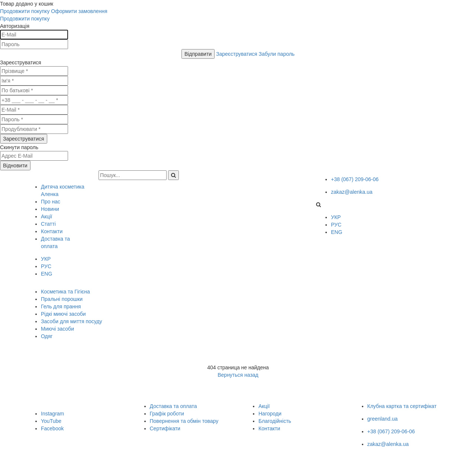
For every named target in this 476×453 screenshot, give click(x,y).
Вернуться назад (238, 375)
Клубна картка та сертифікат (402, 406)
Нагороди (270, 414)
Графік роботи (167, 414)
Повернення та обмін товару (184, 421)
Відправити (198, 54)
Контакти (269, 428)
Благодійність (275, 421)
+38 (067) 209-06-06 (355, 179)
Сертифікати (165, 428)
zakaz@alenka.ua (352, 192)
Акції (264, 406)
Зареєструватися (237, 54)
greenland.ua (383, 419)
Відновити (15, 166)
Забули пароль (277, 54)
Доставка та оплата (173, 406)
